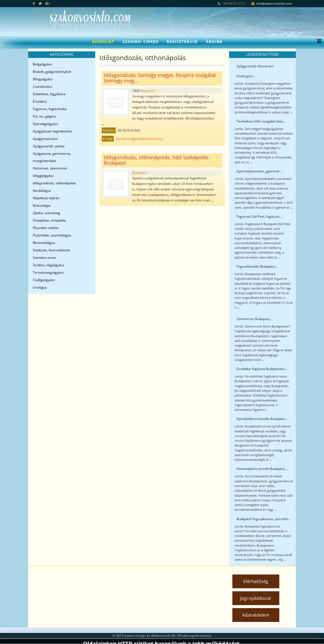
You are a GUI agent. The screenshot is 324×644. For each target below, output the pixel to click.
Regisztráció (182, 42)
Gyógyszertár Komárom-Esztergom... (255, 71)
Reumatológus (44, 243)
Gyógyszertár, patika (49, 146)
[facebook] (34, 3)
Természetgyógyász (48, 272)
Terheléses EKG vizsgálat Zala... (261, 121)
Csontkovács (43, 87)
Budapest (140, 173)
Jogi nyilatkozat (256, 598)
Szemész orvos (44, 258)
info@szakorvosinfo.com (274, 3)
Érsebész (40, 101)
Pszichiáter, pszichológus (52, 235)
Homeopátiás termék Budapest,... (262, 469)
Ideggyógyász (43, 176)
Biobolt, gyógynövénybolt (52, 72)
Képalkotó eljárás (46, 198)
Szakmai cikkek (140, 42)
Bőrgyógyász (43, 79)
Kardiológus (42, 191)
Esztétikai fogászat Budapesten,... (262, 369)
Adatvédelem (256, 615)
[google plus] (48, 3)
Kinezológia (42, 205)
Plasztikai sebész (46, 228)
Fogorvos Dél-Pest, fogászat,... (260, 216)
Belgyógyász (43, 64)
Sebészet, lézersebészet (51, 250)
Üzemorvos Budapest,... (255, 319)
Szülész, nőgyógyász (49, 265)
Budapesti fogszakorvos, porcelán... (264, 519)
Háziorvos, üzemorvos (50, 168)
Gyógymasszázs (45, 139)
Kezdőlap (103, 42)
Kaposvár (148, 91)
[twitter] (40, 3)
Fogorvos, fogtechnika (50, 109)
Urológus (40, 287)
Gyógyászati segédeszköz (53, 131)
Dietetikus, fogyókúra (49, 94)
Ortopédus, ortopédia (49, 220)
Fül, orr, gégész (45, 116)
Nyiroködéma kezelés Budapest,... (262, 419)
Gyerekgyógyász (46, 124)
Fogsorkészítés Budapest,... (257, 266)
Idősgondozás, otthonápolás (54, 183)
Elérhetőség (256, 581)
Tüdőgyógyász (44, 280)
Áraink (214, 42)
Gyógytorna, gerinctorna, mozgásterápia (52, 157)
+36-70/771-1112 (233, 3)
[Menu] (318, 42)
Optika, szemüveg (47, 213)
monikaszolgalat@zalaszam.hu (139, 139)
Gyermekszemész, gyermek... (259, 171)
